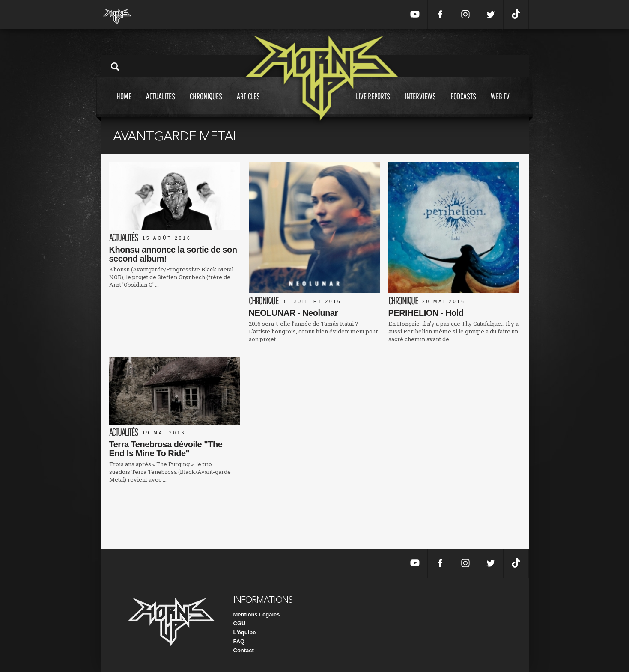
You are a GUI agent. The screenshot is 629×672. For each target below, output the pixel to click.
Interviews (420, 104)
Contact (244, 650)
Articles (248, 104)
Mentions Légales (257, 614)
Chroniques (206, 104)
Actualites (161, 104)
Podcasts (463, 104)
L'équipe (245, 632)
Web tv (500, 104)
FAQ (239, 641)
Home (124, 104)
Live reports (373, 104)
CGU (240, 623)
